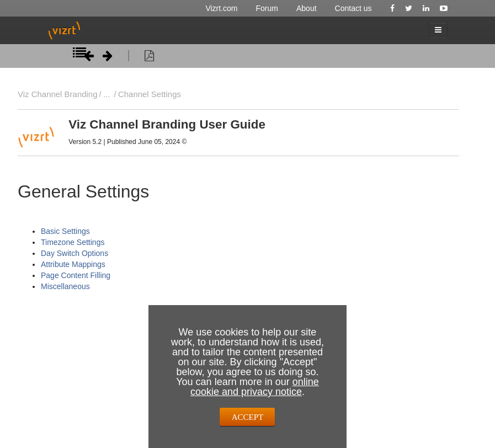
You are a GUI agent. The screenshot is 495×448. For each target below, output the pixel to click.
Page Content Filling (76, 275)
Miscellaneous (65, 286)
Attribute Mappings (73, 264)
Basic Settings (65, 231)
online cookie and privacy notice (255, 387)
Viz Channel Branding (58, 94)
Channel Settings (150, 94)
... (107, 94)
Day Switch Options (74, 253)
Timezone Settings (73, 242)
